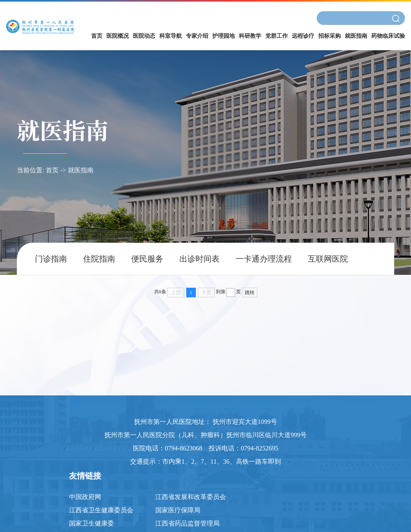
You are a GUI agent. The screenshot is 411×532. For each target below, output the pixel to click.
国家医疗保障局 (178, 510)
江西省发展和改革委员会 (191, 497)
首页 (97, 36)
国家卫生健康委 (92, 523)
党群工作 (277, 36)
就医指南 (356, 36)
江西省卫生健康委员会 (101, 510)
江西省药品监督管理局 (187, 523)
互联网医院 (328, 259)
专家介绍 (197, 36)
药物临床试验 (388, 36)
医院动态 (144, 36)
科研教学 (250, 36)
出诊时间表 (199, 259)
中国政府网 (85, 497)
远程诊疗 (303, 36)
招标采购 (330, 36)
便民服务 (147, 259)
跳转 (250, 293)
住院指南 (99, 259)
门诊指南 (51, 259)
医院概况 (118, 36)
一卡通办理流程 (264, 259)
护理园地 (224, 36)
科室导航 (171, 36)
